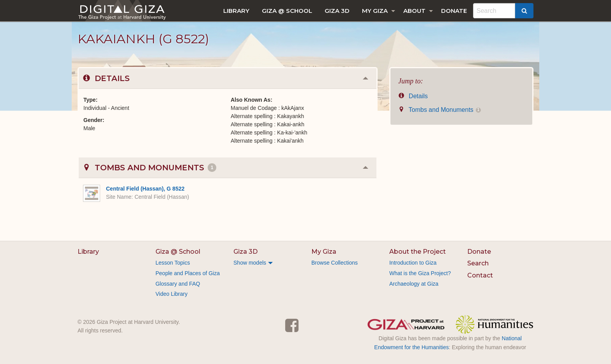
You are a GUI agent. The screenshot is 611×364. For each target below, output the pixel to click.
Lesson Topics (173, 263)
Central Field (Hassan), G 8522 (145, 189)
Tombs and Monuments (440, 110)
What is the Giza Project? (420, 273)
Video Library (171, 294)
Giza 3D (337, 11)
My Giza (375, 11)
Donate (454, 11)
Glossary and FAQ (178, 284)
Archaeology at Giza (414, 284)
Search (478, 263)
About (414, 11)
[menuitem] (236, 11)
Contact (480, 275)
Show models (250, 263)
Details (413, 96)
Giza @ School (287, 11)
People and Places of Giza (188, 273)
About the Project (418, 252)
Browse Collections (335, 263)
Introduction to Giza (413, 263)
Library (236, 11)
